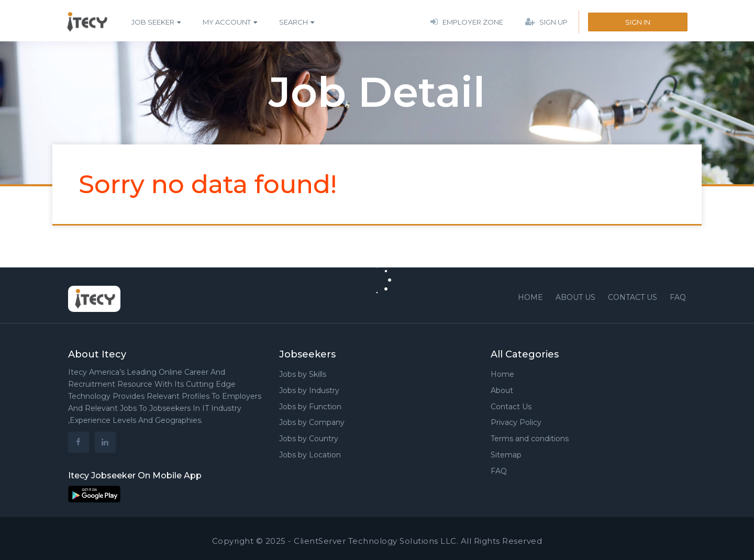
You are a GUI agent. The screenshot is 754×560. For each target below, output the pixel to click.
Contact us (633, 297)
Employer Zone (467, 22)
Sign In (638, 22)
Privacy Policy (516, 422)
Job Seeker (153, 22)
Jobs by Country (309, 439)
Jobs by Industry (309, 390)
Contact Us (511, 407)
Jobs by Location (310, 455)
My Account (227, 22)
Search (293, 22)
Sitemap (506, 455)
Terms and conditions (530, 439)
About (502, 390)
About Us (575, 297)
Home (530, 297)
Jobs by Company (312, 422)
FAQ (678, 297)
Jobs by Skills (303, 374)
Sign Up (546, 22)
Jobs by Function (310, 407)
